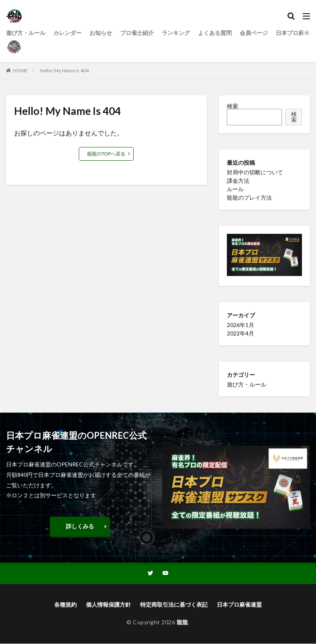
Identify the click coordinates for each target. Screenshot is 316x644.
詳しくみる (80, 526)
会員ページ (254, 33)
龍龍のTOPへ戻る (106, 154)
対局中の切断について (255, 172)
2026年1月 (241, 325)
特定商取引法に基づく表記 (174, 605)
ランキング (176, 33)
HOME (20, 71)
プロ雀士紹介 (137, 33)
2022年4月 (241, 333)
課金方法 (238, 181)
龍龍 (182, 623)
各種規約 (65, 605)
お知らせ (101, 33)
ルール (235, 189)
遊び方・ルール (26, 33)
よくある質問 (215, 33)
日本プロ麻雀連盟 (239, 605)
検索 (232, 106)
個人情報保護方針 (108, 605)
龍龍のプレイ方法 (249, 197)
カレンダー (67, 33)
